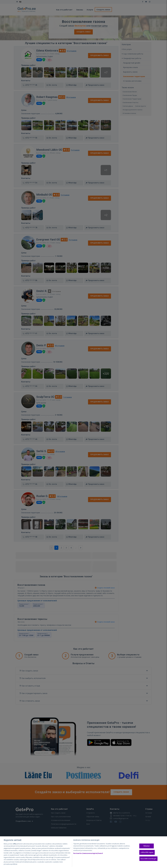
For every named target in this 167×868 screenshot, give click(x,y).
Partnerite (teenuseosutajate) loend (88, 853)
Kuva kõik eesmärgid (148, 859)
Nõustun (147, 846)
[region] (83, 852)
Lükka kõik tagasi (147, 852)
